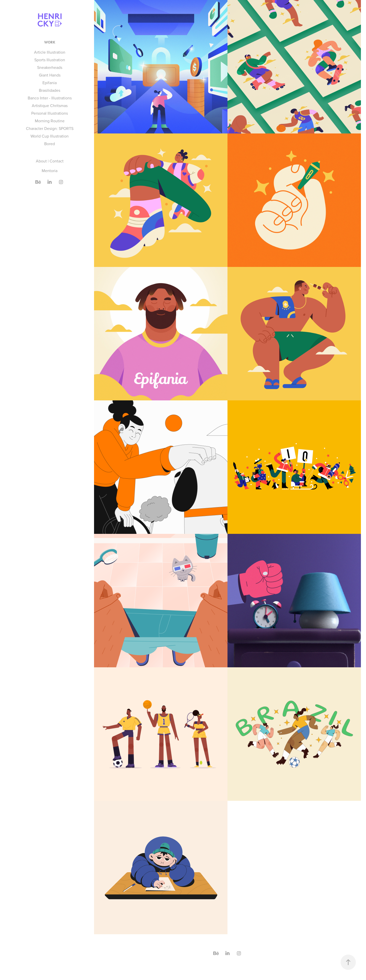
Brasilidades (50, 90)
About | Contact (50, 161)
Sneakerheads (50, 67)
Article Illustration (50, 52)
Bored (50, 144)
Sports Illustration (50, 60)
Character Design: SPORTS (50, 128)
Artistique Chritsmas (50, 105)
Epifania (50, 83)
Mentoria (50, 171)
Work (50, 42)
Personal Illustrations (50, 113)
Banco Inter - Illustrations (50, 98)
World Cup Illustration (50, 136)
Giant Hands (50, 75)
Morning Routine (50, 121)
